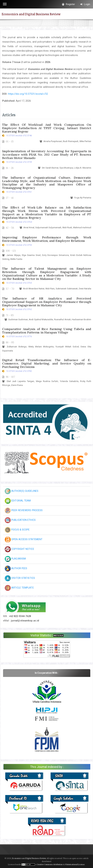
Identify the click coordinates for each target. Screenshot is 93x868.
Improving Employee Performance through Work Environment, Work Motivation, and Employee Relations (47, 239)
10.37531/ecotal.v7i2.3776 (19, 337)
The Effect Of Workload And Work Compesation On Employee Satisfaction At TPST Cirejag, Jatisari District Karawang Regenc (47, 128)
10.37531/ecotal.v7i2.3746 (19, 136)
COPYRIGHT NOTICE (19, 549)
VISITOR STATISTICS (20, 578)
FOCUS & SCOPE (17, 530)
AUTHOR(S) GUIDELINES (22, 491)
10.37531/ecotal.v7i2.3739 (19, 162)
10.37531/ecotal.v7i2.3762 (19, 309)
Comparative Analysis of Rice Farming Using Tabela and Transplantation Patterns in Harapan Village (47, 331)
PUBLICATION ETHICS (20, 520)
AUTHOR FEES (16, 568)
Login (85, 4)
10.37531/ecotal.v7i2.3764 (19, 222)
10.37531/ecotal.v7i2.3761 (19, 192)
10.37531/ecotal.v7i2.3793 (19, 245)
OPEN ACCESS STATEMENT (24, 539)
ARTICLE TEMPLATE (19, 588)
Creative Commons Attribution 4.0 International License (61, 865)
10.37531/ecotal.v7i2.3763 (19, 283)
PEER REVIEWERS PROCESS (24, 510)
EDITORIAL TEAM (18, 501)
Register (68, 4)
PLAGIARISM (15, 559)
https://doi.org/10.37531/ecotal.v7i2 (28, 94)
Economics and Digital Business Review (31, 14)
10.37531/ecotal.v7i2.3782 (19, 371)
